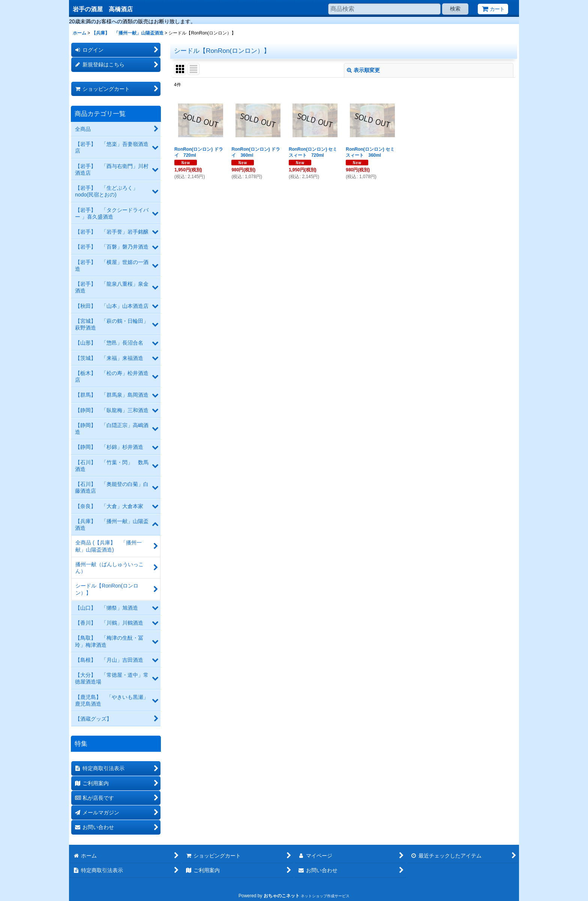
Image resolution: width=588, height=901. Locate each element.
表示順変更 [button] (363, 70)
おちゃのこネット (282, 896)
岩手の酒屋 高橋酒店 (103, 9)
